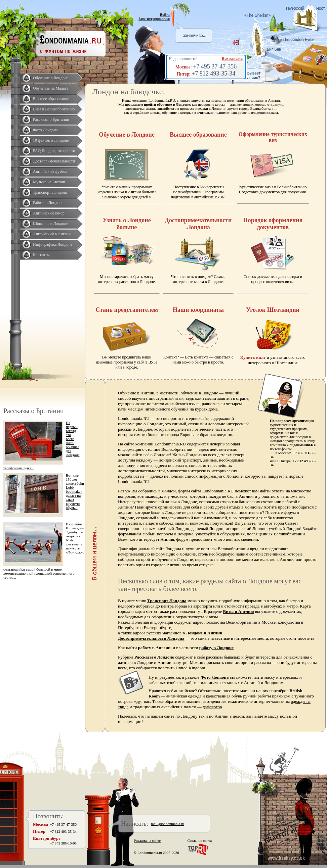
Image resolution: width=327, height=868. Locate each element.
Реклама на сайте (147, 840)
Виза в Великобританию (54, 109)
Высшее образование (51, 99)
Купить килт (253, 357)
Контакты (41, 255)
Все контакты (233, 58)
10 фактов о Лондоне (51, 140)
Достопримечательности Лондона (151, 638)
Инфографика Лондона (53, 244)
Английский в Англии (52, 234)
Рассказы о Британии (51, 119)
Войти (165, 14)
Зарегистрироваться (154, 18)
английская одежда (184, 696)
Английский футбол (50, 172)
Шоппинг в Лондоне (51, 224)
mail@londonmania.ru (168, 824)
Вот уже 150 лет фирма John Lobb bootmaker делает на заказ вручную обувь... (75, 491)
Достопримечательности (54, 161)
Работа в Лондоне (48, 203)
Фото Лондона (45, 130)
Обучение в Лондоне (51, 78)
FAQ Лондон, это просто (54, 151)
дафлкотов (212, 707)
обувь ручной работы (251, 696)
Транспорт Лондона (50, 192)
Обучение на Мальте (51, 88)
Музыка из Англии (49, 182)
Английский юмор (49, 213)
